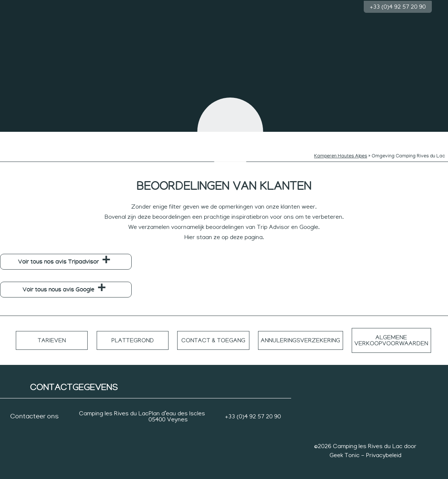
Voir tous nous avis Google (58, 284)
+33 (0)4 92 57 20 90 (398, 6)
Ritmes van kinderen (122, 138)
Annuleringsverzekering (296, 334)
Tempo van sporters (326, 138)
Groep (422, 136)
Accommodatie (374, 136)
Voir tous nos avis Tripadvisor (58, 256)
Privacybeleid (384, 449)
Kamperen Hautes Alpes (341, 150)
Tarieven (51, 334)
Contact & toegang (209, 334)
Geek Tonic (345, 449)
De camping (26, 136)
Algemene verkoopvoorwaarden (390, 334)
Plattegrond (130, 334)
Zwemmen (74, 136)
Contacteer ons (34, 410)
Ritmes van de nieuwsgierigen (170, 138)
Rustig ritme (278, 136)
